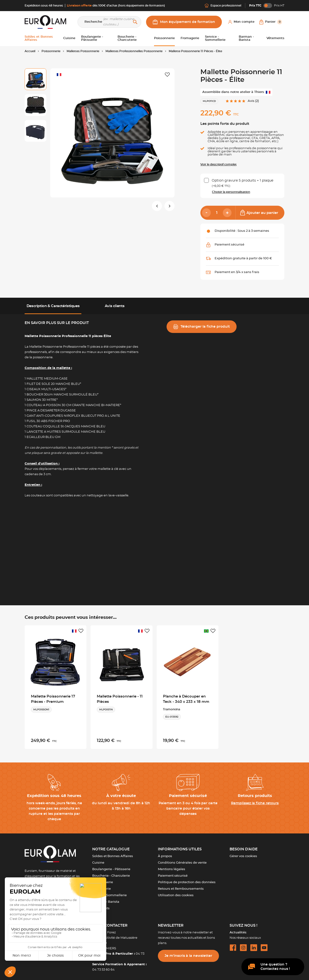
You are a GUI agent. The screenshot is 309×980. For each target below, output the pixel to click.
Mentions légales (172, 866)
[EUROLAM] (45, 22)
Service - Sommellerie (109, 892)
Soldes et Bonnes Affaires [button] (39, 38)
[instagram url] (243, 945)
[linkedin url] (254, 945)
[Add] (227, 213)
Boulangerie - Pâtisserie (111, 866)
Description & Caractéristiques (53, 306)
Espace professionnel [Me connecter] (223, 6)
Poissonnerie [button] (164, 38)
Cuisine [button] (69, 38)
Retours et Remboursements (181, 886)
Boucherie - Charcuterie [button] (127, 38)
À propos (165, 853)
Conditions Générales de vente (182, 860)
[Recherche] (109, 22)
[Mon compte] (241, 22)
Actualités (238, 929)
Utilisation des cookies (176, 892)
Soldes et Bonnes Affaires (113, 853)
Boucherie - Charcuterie (111, 873)
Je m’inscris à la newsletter (188, 953)
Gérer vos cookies (243, 853)
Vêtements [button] (275, 38)
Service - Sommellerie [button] (215, 38)
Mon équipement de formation (184, 22)
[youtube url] (264, 945)
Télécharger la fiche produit (202, 327)
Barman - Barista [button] (246, 38)
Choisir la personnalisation (231, 192)
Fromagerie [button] (190, 38)
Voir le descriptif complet (218, 164)
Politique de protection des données (187, 879)
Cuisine (98, 860)
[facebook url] (233, 945)
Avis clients (115, 306)
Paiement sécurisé (173, 873)
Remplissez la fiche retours (255, 800)
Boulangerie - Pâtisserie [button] (92, 38)
